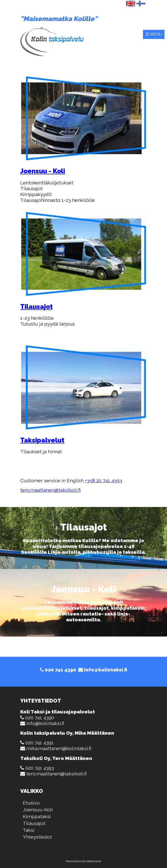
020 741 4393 (40, 768)
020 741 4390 (58, 670)
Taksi (29, 830)
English (131, 4)
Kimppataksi (37, 816)
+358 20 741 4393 (103, 480)
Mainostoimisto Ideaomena (83, 861)
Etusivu (31, 803)
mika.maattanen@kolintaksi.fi (59, 748)
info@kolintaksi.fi (103, 670)
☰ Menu (154, 34)
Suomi (141, 4)
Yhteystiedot (37, 837)
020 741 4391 (39, 743)
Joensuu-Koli (38, 810)
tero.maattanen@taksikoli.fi (50, 490)
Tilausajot (34, 823)
